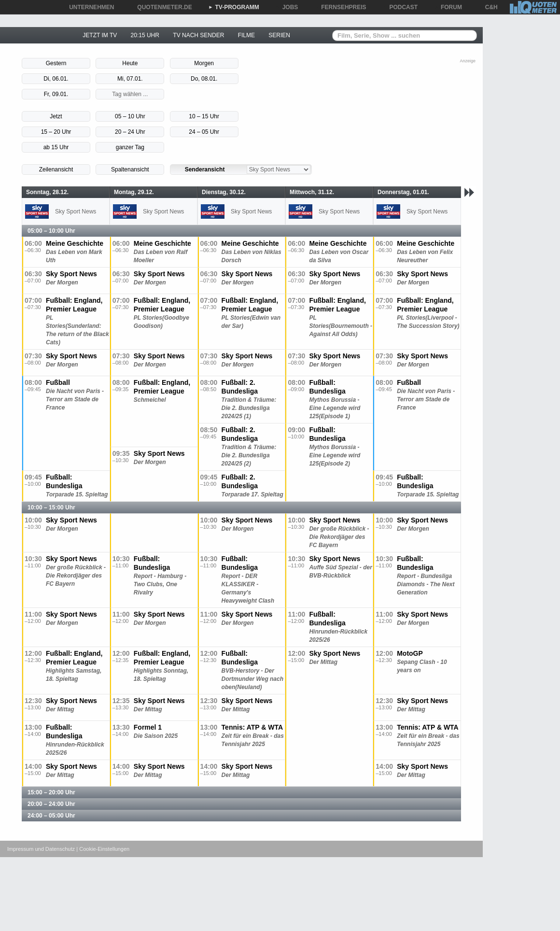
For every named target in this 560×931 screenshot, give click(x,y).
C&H (488, 7)
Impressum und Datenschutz (41, 849)
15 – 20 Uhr (56, 132)
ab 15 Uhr (56, 147)
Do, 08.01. (204, 79)
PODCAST (400, 7)
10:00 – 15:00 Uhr (51, 508)
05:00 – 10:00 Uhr (51, 231)
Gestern (56, 63)
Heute (130, 63)
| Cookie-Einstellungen (103, 849)
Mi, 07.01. (130, 79)
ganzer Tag (130, 147)
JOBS (287, 7)
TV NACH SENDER (198, 35)
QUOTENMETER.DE (161, 7)
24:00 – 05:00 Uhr (51, 816)
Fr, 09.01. (56, 94)
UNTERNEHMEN (88, 7)
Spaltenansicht (130, 169)
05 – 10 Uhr (130, 116)
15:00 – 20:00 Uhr (51, 792)
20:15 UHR (145, 35)
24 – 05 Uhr (204, 132)
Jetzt (56, 116)
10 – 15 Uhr (204, 116)
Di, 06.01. (56, 79)
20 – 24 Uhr (130, 132)
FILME (246, 35)
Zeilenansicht (56, 169)
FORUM (448, 7)
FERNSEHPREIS (340, 7)
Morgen (204, 63)
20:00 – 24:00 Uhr (51, 804)
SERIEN (279, 35)
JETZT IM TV (100, 35)
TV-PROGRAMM (234, 7)
